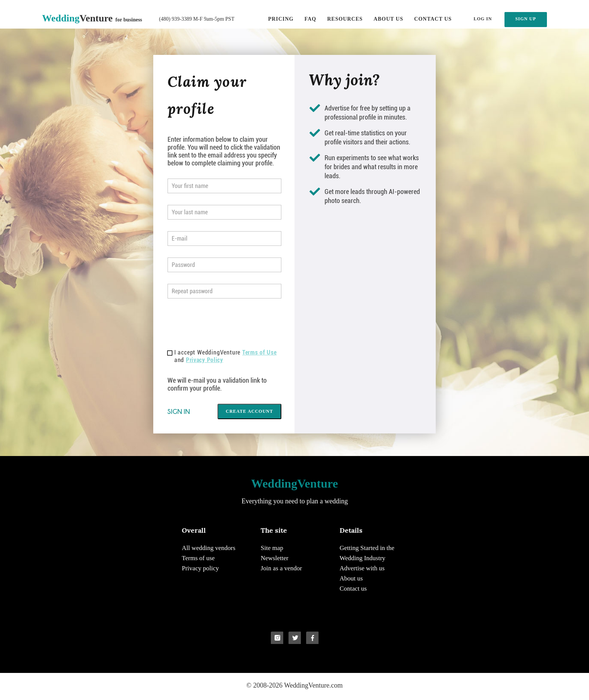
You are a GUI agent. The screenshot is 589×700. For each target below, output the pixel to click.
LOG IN (483, 19)
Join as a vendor (281, 568)
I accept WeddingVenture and (222, 356)
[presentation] (225, 325)
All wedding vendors (209, 548)
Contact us (433, 19)
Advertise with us (362, 568)
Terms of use (198, 558)
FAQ (310, 19)
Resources (345, 19)
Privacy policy (200, 568)
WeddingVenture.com (313, 685)
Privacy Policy (205, 360)
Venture (92, 18)
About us (389, 19)
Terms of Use (259, 352)
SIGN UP (526, 19)
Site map (272, 548)
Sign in (179, 411)
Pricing (281, 19)
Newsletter (275, 558)
